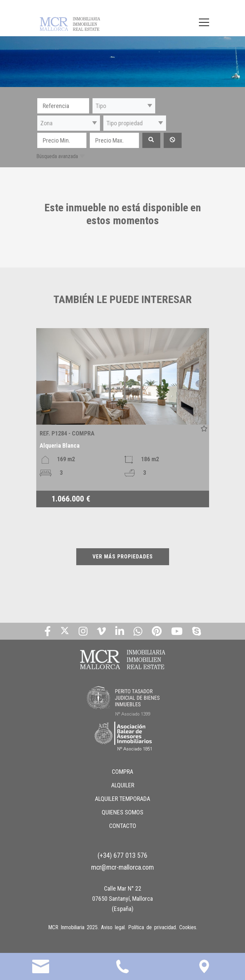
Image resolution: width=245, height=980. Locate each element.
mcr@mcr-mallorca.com (122, 867)
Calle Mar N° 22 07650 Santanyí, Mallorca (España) (122, 899)
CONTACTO (123, 826)
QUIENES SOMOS (122, 812)
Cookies (188, 927)
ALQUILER (123, 785)
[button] (124, 106)
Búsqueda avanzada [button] (57, 156)
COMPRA (122, 772)
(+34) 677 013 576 (122, 855)
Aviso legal (113, 927)
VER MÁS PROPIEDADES (123, 557)
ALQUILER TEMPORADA (122, 799)
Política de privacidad (152, 927)
